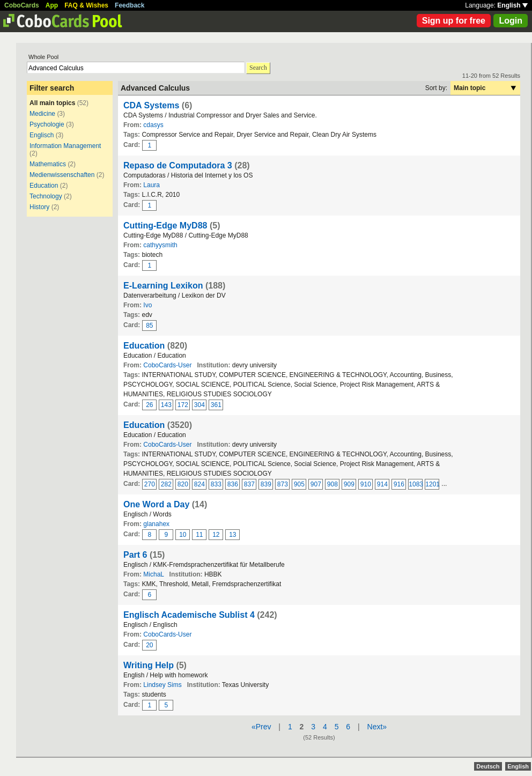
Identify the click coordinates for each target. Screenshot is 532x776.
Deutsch (488, 766)
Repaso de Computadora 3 (178, 165)
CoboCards (22, 5)
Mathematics (48, 164)
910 (366, 484)
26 (149, 405)
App (52, 5)
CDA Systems (151, 105)
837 (249, 484)
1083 (416, 484)
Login (511, 21)
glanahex (156, 524)
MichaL (153, 574)
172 (183, 405)
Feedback (130, 5)
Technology (46, 196)
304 (199, 405)
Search (258, 68)
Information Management (65, 146)
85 (149, 326)
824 (199, 484)
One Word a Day (156, 504)
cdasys (153, 125)
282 (166, 484)
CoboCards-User (167, 365)
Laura (152, 185)
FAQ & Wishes (86, 5)
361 (216, 405)
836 (233, 484)
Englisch (42, 135)
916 (399, 484)
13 (232, 535)
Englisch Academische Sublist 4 (189, 615)
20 (149, 645)
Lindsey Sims (162, 685)
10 (183, 535)
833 (216, 484)
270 (150, 484)
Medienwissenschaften (62, 175)
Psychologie (48, 124)
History (39, 207)
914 (382, 484)
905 (299, 484)
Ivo (147, 305)
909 (349, 484)
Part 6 (135, 555)
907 (316, 484)
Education (44, 186)
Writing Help (149, 665)
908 (332, 484)
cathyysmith (160, 245)
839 (266, 484)
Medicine (42, 114)
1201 (432, 484)
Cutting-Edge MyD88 (165, 226)
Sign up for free (454, 21)
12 (216, 535)
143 (166, 405)
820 (183, 484)
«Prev (261, 727)
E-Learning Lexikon (163, 286)
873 (283, 484)
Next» (377, 727)
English (512, 5)
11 (199, 535)
